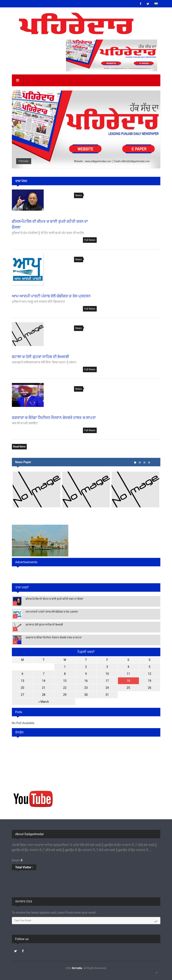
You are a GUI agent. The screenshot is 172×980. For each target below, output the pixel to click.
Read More (19, 447)
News (78, 195)
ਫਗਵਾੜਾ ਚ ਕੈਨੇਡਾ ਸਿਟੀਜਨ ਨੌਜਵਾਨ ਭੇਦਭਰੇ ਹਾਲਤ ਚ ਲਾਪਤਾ (54, 638)
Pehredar (24, 161)
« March (44, 702)
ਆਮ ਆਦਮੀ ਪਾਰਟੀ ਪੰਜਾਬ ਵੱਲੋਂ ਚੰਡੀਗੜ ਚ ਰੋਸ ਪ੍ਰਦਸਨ (52, 612)
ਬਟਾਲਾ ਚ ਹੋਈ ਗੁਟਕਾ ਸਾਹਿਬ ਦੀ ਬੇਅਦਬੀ (44, 625)
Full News (90, 240)
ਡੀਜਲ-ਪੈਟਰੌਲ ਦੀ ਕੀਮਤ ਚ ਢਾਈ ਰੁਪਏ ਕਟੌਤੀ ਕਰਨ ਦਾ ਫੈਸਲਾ (54, 599)
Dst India (77, 968)
